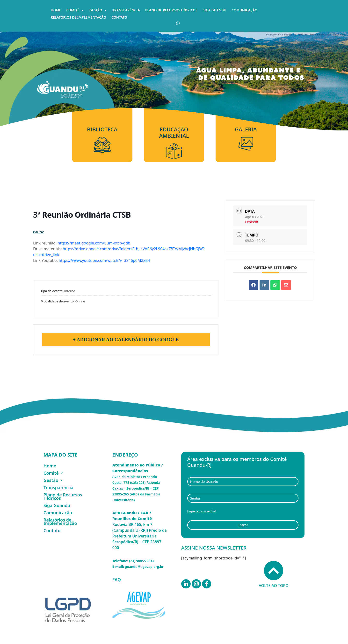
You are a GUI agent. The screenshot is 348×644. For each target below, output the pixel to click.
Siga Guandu (215, 10)
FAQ (117, 580)
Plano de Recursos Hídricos (171, 10)
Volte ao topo (274, 575)
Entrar (243, 525)
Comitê (73, 10)
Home (56, 10)
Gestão (96, 10)
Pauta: (39, 232)
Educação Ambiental (174, 132)
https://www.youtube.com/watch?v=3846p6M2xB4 (104, 260)
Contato (119, 18)
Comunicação (245, 10)
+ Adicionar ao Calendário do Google (126, 340)
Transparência (126, 10)
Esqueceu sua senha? (202, 511)
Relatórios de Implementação (78, 18)
